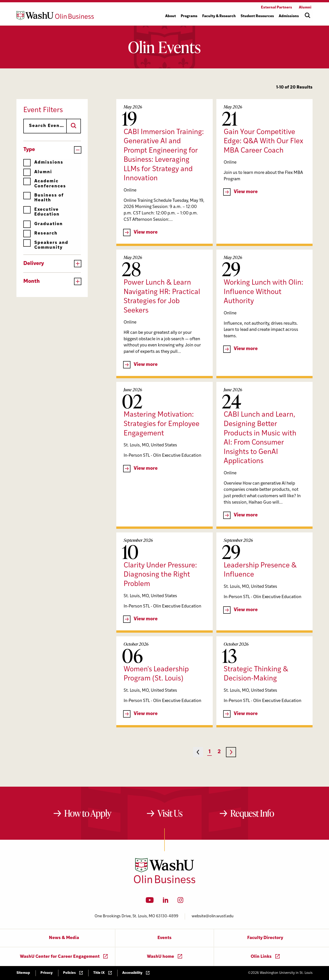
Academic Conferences (45, 184)
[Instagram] (180, 902)
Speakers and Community (46, 245)
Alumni (38, 172)
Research (40, 234)
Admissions (43, 163)
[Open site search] (308, 15)
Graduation (43, 224)
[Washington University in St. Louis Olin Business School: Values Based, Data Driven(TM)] (165, 882)
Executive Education (41, 212)
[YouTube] (150, 902)
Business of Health (44, 198)
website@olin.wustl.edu (213, 916)
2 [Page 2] (219, 752)
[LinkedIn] (166, 902)
